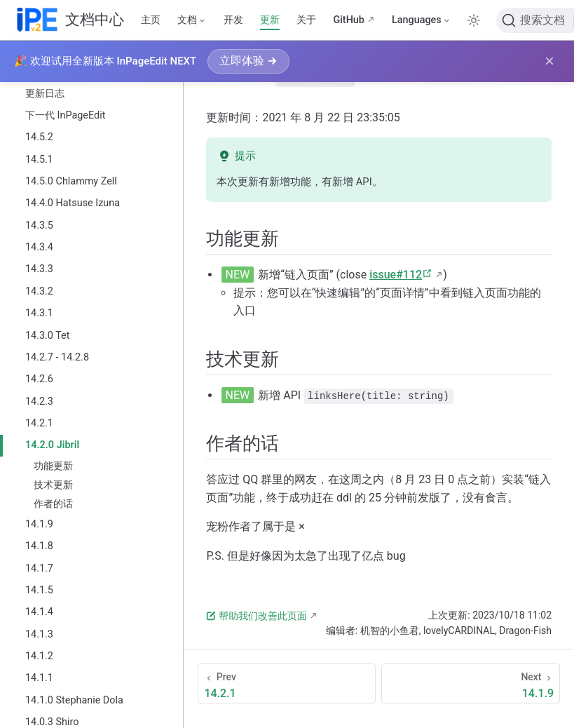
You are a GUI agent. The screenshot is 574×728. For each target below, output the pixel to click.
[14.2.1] (287, 683)
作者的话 (53, 504)
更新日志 (45, 94)
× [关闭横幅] (549, 61)
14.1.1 (39, 678)
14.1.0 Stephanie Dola (74, 700)
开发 (233, 20)
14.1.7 (39, 568)
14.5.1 (39, 160)
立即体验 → (248, 61)
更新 (270, 20)
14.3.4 (39, 247)
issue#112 (401, 274)
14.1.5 (39, 590)
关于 (306, 20)
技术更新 (53, 485)
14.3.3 (39, 269)
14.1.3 (39, 634)
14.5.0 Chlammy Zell (71, 181)
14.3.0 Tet (47, 336)
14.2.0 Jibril (52, 445)
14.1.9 (39, 524)
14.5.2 (39, 137)
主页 (151, 20)
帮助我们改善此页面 (257, 615)
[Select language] (422, 20)
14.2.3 (39, 402)
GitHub (349, 20)
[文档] (192, 20)
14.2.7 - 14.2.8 (57, 357)
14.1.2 (39, 656)
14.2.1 (39, 423)
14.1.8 (39, 546)
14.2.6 (39, 379)
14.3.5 (39, 225)
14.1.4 (39, 612)
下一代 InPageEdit (65, 115)
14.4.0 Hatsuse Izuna (73, 203)
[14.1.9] (471, 683)
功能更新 (53, 466)
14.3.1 (39, 313)
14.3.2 (39, 291)
